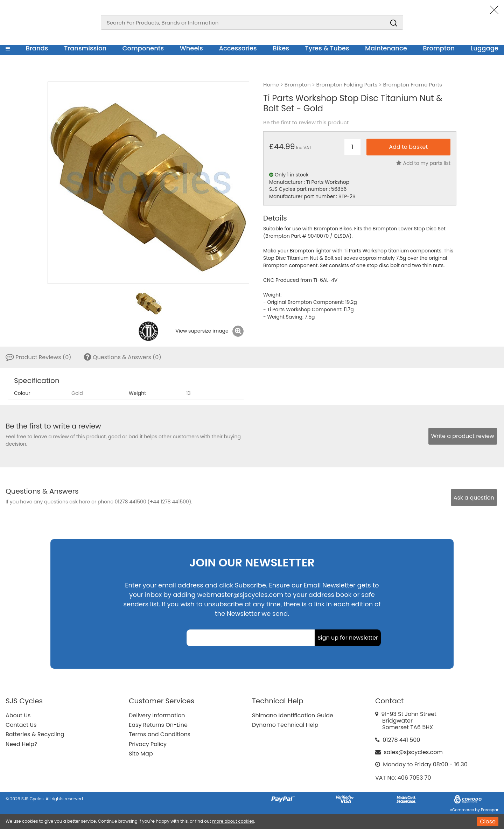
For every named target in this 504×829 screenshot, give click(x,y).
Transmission (85, 48)
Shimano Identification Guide (293, 715)
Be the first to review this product (306, 123)
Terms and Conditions (160, 734)
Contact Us (21, 725)
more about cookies (233, 821)
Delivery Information (157, 715)
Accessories (238, 48)
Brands (37, 48)
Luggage (484, 48)
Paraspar (490, 810)
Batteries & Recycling (35, 734)
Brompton (439, 48)
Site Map (141, 754)
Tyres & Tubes (327, 48)
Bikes (281, 48)
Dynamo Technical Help (285, 725)
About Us (18, 715)
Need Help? (21, 744)
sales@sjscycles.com (413, 752)
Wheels (191, 48)
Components (143, 48)
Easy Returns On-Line (158, 725)
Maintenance (386, 48)
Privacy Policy (148, 744)
